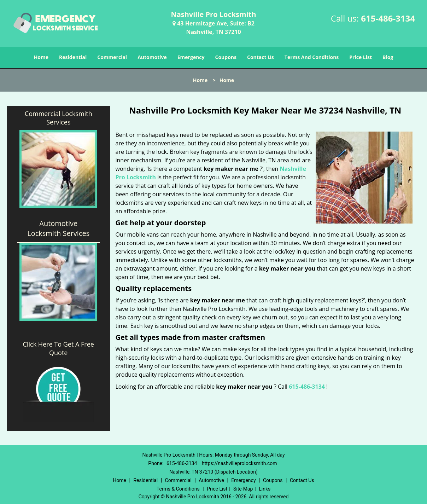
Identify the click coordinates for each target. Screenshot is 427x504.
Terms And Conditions (312, 57)
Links (265, 489)
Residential (73, 57)
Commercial (112, 57)
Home (41, 57)
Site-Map (243, 489)
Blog (388, 57)
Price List (361, 57)
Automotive (152, 57)
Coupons (226, 57)
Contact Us (261, 57)
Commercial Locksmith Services (59, 118)
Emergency (191, 57)
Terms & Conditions (178, 489)
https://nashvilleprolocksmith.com (239, 463)
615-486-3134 (388, 18)
